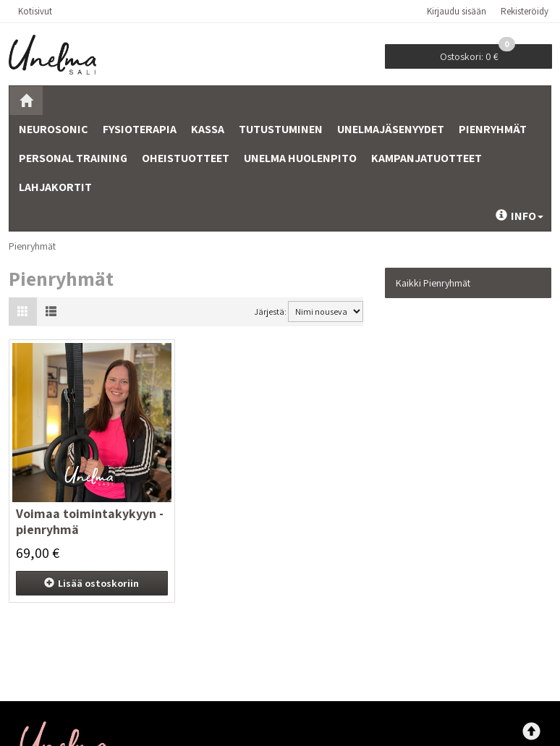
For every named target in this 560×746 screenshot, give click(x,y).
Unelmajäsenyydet (391, 129)
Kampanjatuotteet (427, 158)
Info (519, 216)
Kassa (208, 129)
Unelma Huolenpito (300, 158)
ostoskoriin (92, 583)
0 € (478, 54)
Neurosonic (54, 129)
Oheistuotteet (186, 158)
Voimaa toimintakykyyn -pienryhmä (90, 522)
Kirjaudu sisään (457, 11)
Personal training (73, 158)
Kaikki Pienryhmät (433, 283)
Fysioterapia (140, 129)
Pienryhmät (493, 129)
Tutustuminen (281, 129)
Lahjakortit (55, 187)
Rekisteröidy (525, 11)
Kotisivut (35, 11)
